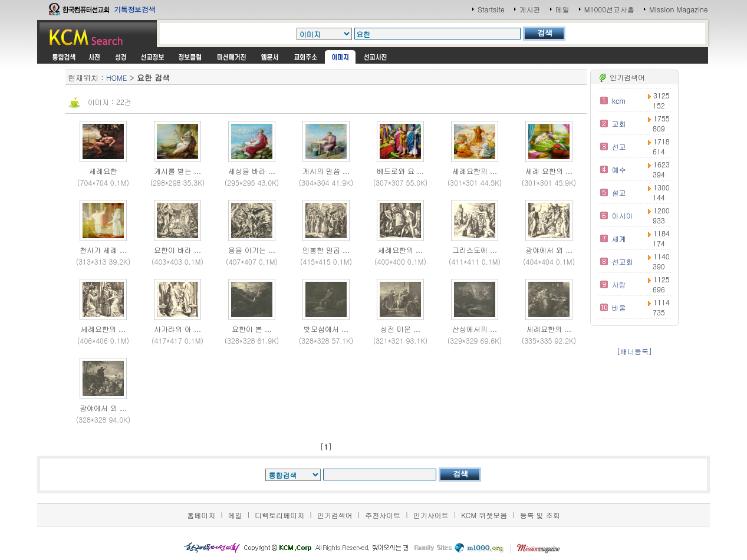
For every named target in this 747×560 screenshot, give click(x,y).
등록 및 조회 (540, 515)
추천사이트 (383, 515)
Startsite (491, 9)
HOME (116, 78)
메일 (562, 9)
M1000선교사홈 (609, 9)
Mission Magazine (679, 9)
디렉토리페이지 (279, 515)
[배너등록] (634, 351)
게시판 (530, 9)
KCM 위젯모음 (484, 515)
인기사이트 (431, 515)
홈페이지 (201, 515)
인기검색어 (335, 515)
